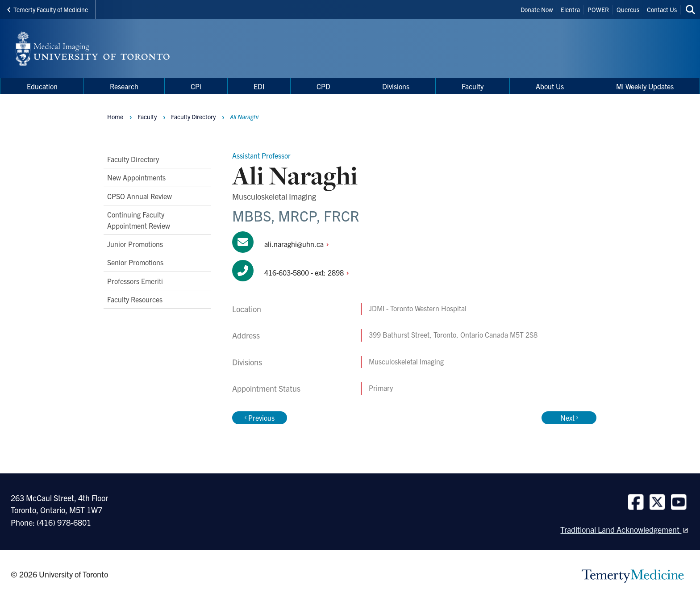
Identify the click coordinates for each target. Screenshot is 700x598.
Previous (260, 418)
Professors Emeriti (135, 281)
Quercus (628, 9)
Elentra (570, 9)
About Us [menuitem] (550, 86)
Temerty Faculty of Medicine (48, 9)
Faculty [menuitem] (473, 86)
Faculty (147, 117)
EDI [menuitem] (259, 86)
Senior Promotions (135, 262)
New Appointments (136, 177)
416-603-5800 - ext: (309, 272)
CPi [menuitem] (196, 86)
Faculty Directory (133, 159)
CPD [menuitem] (323, 86)
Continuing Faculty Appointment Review (139, 220)
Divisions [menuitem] (396, 86)
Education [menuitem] (42, 86)
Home (115, 117)
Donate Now (537, 9)
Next (569, 418)
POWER (598, 9)
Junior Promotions (135, 244)
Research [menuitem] (124, 86)
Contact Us (662, 9)
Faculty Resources (135, 299)
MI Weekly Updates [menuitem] (645, 86)
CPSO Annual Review (140, 196)
